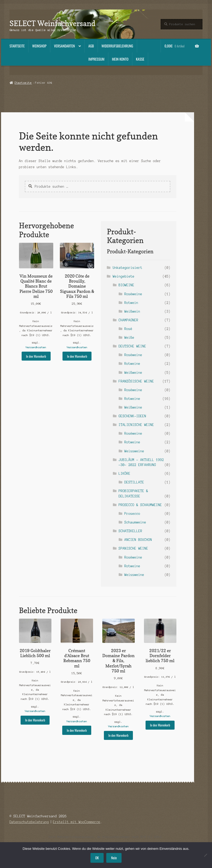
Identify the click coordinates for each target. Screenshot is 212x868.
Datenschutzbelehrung (29, 822)
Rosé (128, 329)
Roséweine (133, 294)
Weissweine (134, 451)
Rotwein (131, 303)
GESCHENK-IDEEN (132, 416)
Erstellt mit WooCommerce (77, 822)
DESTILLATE (134, 482)
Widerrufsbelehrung (117, 46)
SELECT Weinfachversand (52, 23)
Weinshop (39, 46)
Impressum (96, 59)
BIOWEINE (127, 285)
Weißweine (133, 373)
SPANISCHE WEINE (133, 548)
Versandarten (64, 46)
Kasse (140, 59)
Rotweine (132, 364)
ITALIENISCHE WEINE (136, 425)
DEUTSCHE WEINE (132, 346)
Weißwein (132, 311)
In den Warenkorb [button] (36, 356)
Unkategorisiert (128, 268)
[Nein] (205, 855)
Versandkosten (36, 347)
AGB (91, 46)
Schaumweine (135, 522)
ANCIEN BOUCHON (138, 540)
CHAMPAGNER (129, 320)
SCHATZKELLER (131, 531)
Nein (114, 858)
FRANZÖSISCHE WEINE (136, 381)
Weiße (129, 338)
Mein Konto (120, 59)
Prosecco (132, 514)
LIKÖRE (125, 474)
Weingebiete (124, 276)
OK (97, 858)
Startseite (17, 46)
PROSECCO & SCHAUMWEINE (140, 505)
